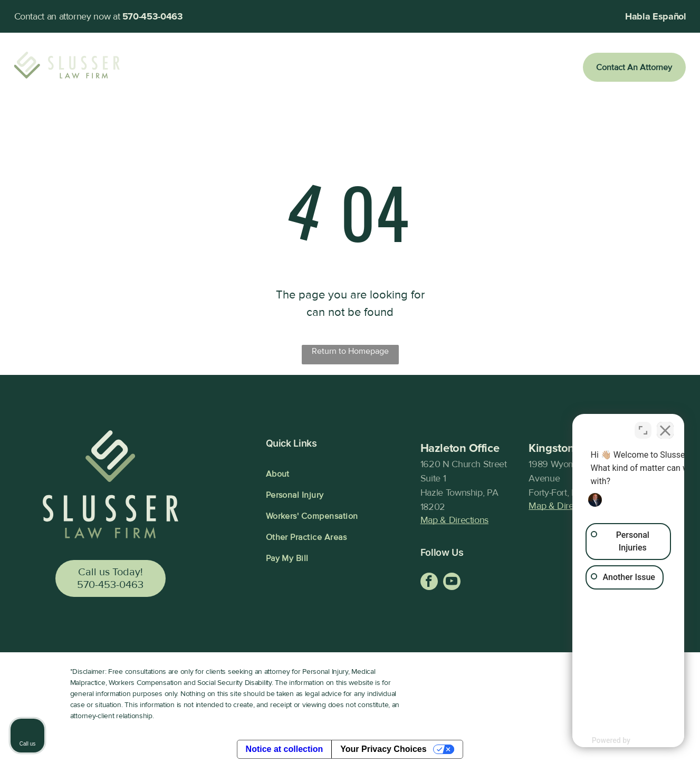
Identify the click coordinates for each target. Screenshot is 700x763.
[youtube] (452, 583)
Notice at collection (285, 749)
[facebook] (429, 583)
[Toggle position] (643, 426)
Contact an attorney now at (67, 16)
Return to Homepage (350, 351)
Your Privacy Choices (383, 749)
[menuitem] (191, 67)
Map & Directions (454, 520)
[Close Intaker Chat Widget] (665, 426)
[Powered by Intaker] (610, 740)
